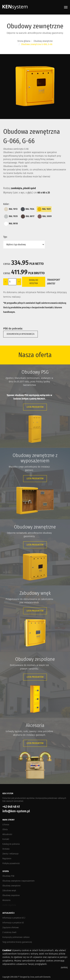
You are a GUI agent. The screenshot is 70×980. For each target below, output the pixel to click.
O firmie (6, 825)
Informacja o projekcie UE (13, 923)
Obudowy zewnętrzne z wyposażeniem (18, 881)
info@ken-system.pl (16, 811)
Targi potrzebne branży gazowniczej (17, 942)
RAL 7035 (11, 216)
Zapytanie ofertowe (11, 927)
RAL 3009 (45, 216)
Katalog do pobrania (11, 844)
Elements (47, 977)
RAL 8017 (28, 216)
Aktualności (7, 834)
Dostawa (6, 849)
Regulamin (7, 858)
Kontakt (6, 839)
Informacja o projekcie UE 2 (14, 918)
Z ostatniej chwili (9, 932)
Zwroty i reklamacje (10, 854)
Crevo (32, 977)
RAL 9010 (11, 224)
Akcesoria (6, 900)
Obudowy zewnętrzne (43, 41)
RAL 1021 (44, 209)
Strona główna (24, 41)
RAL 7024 (27, 209)
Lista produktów (35, 407)
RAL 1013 (11, 209)
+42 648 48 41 (11, 807)
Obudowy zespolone (11, 895)
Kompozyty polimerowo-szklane (16, 937)
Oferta (5, 829)
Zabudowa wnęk (9, 890)
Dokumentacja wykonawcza (20, 334)
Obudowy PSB (8, 876)
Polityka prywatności (11, 863)
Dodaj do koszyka (34, 282)
